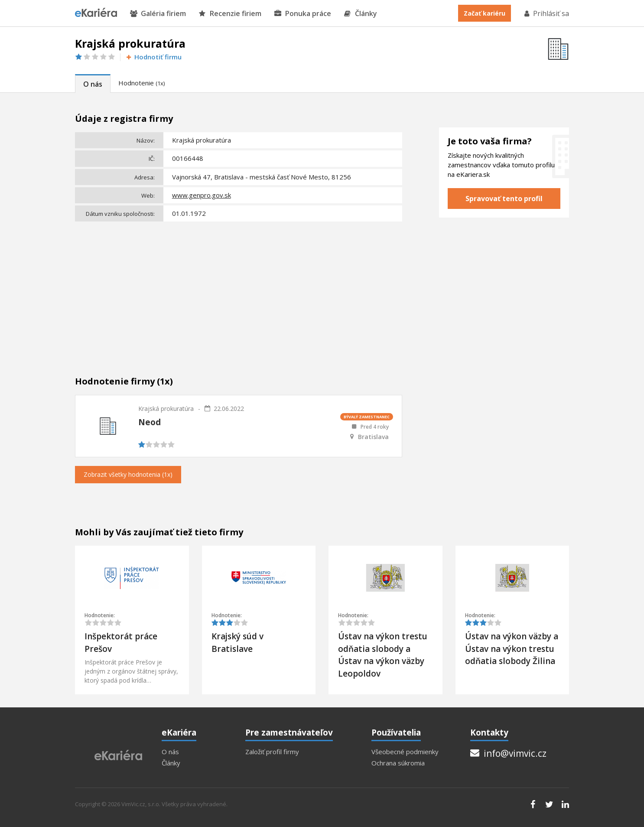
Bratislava (373, 437)
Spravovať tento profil (504, 199)
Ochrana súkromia (398, 763)
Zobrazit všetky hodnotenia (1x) (128, 474)
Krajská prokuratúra (166, 409)
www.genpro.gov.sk (202, 195)
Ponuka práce (303, 14)
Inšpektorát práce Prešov (121, 643)
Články (361, 14)
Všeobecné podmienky (405, 752)
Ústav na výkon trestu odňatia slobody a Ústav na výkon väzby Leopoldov (383, 655)
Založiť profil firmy (272, 752)
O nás (93, 84)
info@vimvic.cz (508, 753)
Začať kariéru (485, 13)
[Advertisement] (239, 290)
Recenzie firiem (230, 14)
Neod (150, 422)
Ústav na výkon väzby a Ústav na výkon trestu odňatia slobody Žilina (512, 649)
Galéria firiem (158, 14)
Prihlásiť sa (546, 13)
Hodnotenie (141, 83)
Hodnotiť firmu (153, 57)
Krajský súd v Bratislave (237, 643)
